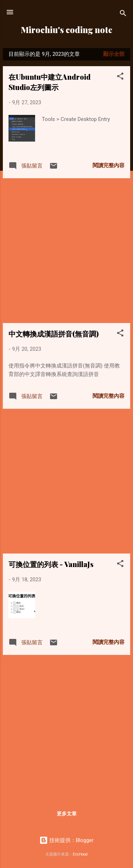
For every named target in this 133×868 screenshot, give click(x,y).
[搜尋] (123, 14)
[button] (120, 77)
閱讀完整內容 (109, 165)
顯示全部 (114, 54)
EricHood (80, 854)
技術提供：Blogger (66, 840)
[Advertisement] (66, 251)
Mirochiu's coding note (67, 30)
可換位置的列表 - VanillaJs (51, 564)
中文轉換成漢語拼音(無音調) (54, 334)
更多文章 (67, 814)
